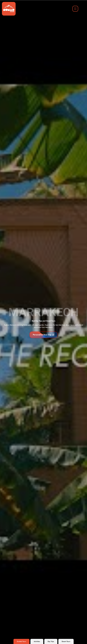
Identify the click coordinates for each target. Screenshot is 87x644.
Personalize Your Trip (44, 335)
